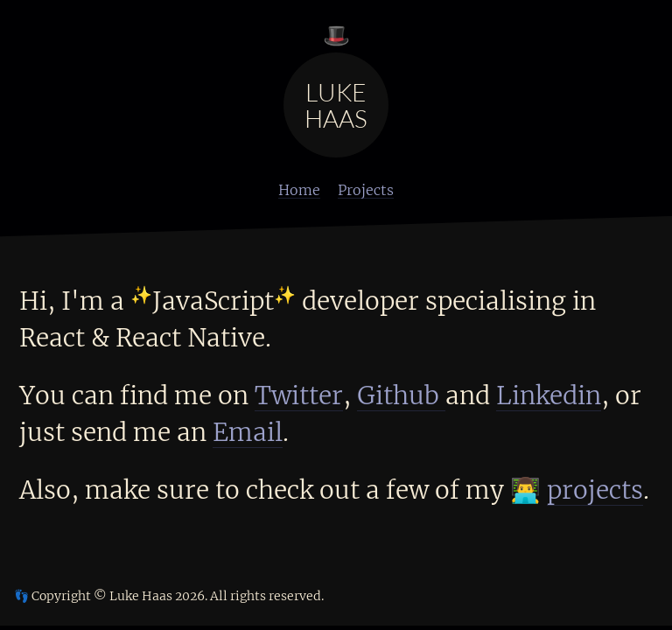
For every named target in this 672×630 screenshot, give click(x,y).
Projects (366, 190)
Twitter (299, 395)
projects (595, 490)
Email (248, 432)
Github (401, 395)
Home (299, 190)
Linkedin (549, 395)
